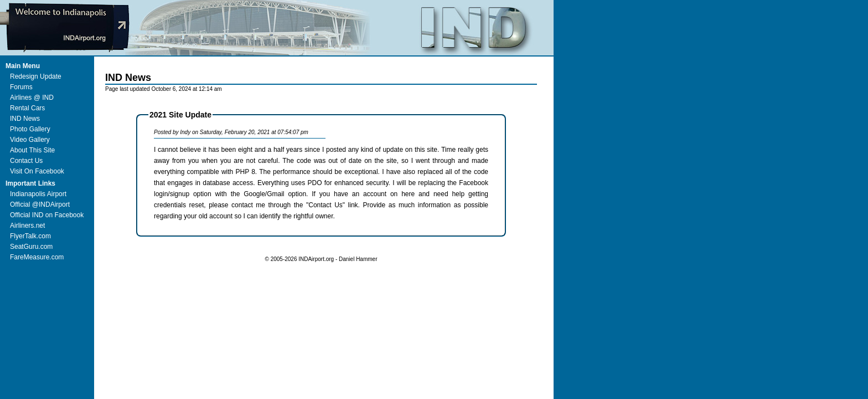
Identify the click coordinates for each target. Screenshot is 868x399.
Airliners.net (27, 226)
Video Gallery (30, 140)
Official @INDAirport (40, 204)
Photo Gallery (30, 129)
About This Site (32, 150)
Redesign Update (36, 76)
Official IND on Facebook (47, 215)
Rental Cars (27, 108)
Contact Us (26, 161)
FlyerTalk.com (30, 236)
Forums (21, 87)
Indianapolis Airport (38, 194)
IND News (25, 119)
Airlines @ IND (32, 98)
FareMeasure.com (37, 257)
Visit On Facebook (37, 171)
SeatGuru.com (31, 247)
